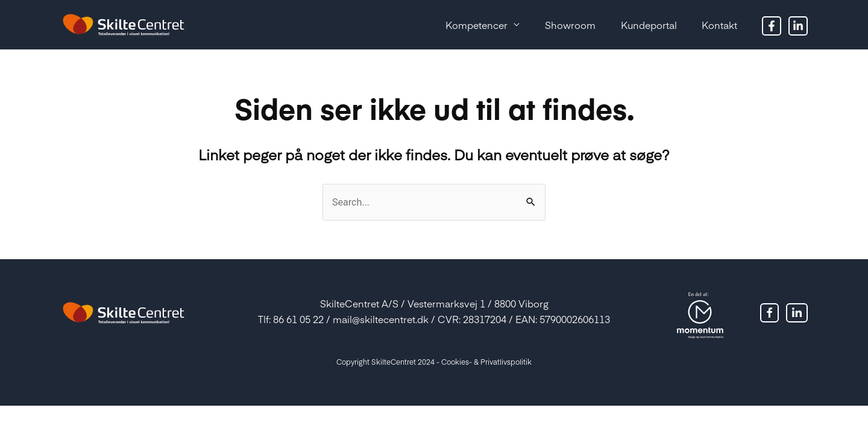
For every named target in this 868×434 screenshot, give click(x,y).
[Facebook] (772, 26)
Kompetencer (459, 25)
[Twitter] (798, 26)
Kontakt (717, 25)
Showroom (558, 25)
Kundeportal (641, 25)
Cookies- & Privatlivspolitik (486, 362)
